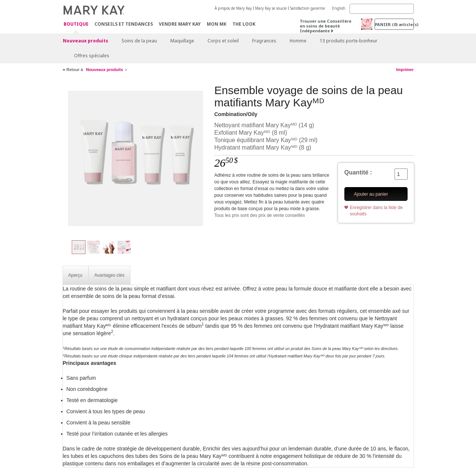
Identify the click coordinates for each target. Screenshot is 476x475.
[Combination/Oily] (136, 158)
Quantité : (358, 172)
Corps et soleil (223, 41)
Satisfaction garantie (308, 8)
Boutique (76, 24)
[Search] (382, 9)
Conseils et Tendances (124, 24)
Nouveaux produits (86, 41)
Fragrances (264, 41)
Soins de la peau (139, 41)
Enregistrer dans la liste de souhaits (376, 211)
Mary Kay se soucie (271, 8)
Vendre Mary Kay (180, 24)
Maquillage (182, 41)
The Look (244, 24)
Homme (298, 41)
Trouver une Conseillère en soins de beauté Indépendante (326, 26)
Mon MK (217, 24)
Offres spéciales (92, 56)
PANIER (394, 24)
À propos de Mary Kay (233, 8)
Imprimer (405, 70)
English (339, 8)
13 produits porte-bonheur (349, 41)
